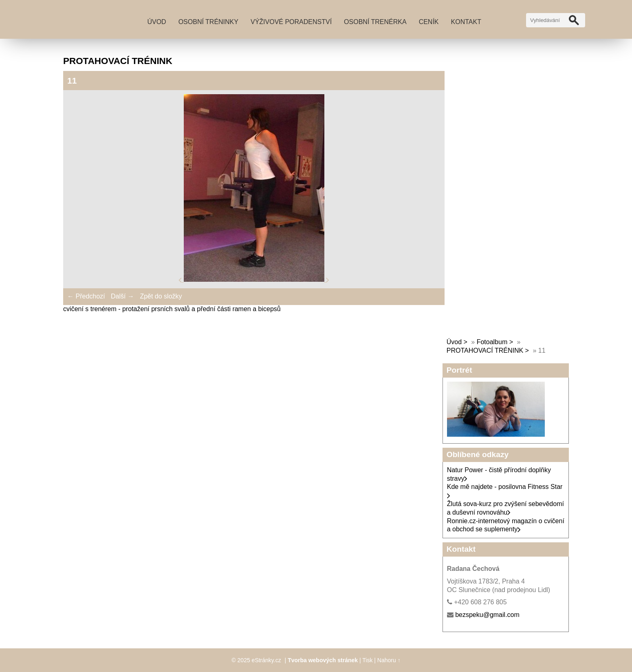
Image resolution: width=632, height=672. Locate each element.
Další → (122, 296)
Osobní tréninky (208, 22)
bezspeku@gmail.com (487, 615)
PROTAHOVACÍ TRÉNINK (485, 350)
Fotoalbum (492, 342)
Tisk (367, 660)
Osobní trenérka (375, 22)
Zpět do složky (161, 296)
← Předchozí (86, 296)
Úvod (156, 22)
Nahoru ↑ (389, 660)
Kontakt (466, 22)
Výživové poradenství (291, 22)
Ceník (429, 22)
